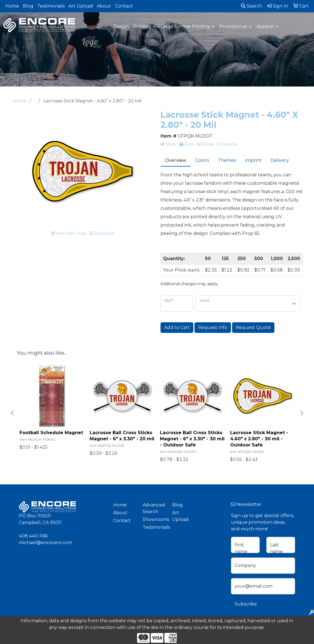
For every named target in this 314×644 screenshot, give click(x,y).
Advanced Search (154, 508)
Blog (28, 6)
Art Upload (81, 6)
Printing (142, 26)
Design (121, 26)
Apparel (265, 26)
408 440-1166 (33, 536)
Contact (124, 6)
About (104, 6)
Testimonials (51, 6)
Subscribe (246, 604)
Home (12, 6)
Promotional (233, 26)
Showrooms (154, 519)
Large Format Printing (185, 26)
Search (252, 6)
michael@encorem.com (46, 543)
